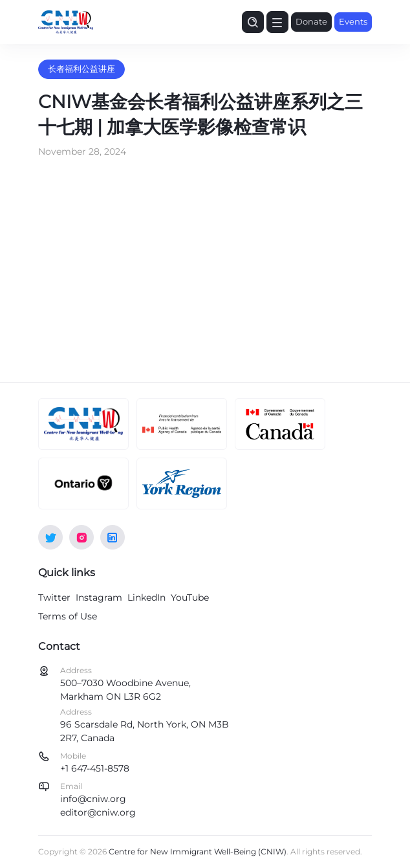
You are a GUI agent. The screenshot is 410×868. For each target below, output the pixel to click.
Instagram (99, 597)
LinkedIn (146, 597)
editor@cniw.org (98, 812)
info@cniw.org (93, 799)
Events (353, 21)
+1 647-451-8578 (95, 768)
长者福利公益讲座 (81, 69)
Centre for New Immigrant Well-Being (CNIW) (198, 851)
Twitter (54, 597)
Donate (311, 21)
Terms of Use (68, 616)
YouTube (190, 597)
